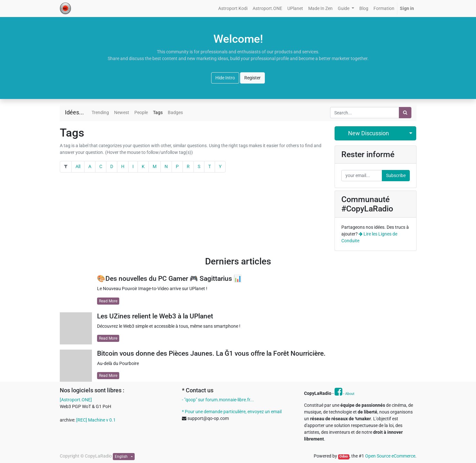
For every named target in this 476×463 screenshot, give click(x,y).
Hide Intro (225, 78)
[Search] (405, 113)
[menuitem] (233, 9)
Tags (158, 112)
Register (252, 78)
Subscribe (396, 175)
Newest (122, 112)
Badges (175, 112)
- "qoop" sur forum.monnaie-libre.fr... (218, 400)
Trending (100, 112)
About (350, 394)
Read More (108, 301)
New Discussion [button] (368, 133)
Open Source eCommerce (390, 456)
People (141, 112)
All (78, 166)
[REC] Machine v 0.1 (96, 420)
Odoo (344, 456)
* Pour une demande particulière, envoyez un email (232, 412)
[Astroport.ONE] (76, 400)
